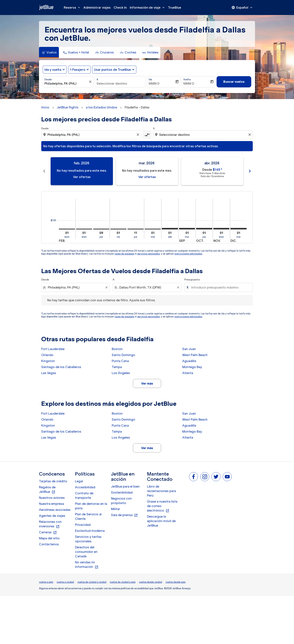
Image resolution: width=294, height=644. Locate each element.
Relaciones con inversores (50, 524)
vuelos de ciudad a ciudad (92, 582)
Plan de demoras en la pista (91, 506)
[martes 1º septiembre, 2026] (187, 229)
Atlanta (188, 373)
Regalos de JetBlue (47, 490)
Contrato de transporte (84, 495)
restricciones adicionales (188, 254)
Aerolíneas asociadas (55, 510)
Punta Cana (120, 361)
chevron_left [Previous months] (44, 171)
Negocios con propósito (121, 501)
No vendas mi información (87, 565)
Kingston (48, 361)
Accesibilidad (85, 487)
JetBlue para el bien (125, 486)
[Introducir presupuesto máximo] (220, 287)
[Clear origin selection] (138, 135)
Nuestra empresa (51, 504)
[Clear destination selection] (250, 135)
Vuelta (187, 79)
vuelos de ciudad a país (123, 582)
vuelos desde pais (175, 582)
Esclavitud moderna (90, 531)
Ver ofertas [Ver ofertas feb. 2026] (82, 177)
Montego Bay (192, 367)
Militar (115, 509)
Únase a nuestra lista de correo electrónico (162, 506)
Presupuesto (192, 280)
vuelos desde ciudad (150, 582)
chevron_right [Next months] (250, 171)
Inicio (45, 107)
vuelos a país (46, 582)
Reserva (73, 8)
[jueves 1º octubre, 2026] (204, 229)
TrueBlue (175, 8)
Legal (79, 481)
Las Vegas (49, 373)
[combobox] (66, 83)
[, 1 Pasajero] (78, 70)
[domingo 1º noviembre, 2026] (221, 229)
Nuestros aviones (52, 498)
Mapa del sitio (49, 538)
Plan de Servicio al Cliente (88, 516)
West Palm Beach (195, 355)
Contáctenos (49, 544)
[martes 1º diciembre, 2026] (238, 229)
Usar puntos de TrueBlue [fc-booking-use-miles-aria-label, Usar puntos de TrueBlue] (112, 70)
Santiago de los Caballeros (61, 367)
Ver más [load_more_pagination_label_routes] (147, 383)
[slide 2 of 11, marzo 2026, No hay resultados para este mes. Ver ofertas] (147, 171)
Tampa (117, 367)
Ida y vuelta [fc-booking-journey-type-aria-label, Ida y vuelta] (53, 70)
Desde (48, 79)
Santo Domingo (123, 355)
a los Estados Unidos (102, 107)
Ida (150, 79)
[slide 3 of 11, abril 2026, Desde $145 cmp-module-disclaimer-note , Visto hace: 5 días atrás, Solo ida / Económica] (212, 171)
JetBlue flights (68, 107)
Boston (117, 349)
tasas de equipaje (124, 254)
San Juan (189, 349)
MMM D (154, 83)
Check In (120, 8)
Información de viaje (148, 8)
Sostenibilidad (122, 492)
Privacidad (83, 525)
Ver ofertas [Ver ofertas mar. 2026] (147, 177)
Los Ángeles (121, 373)
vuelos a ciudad (65, 582)
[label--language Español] (242, 8)
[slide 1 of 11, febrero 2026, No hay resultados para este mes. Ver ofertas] (82, 171)
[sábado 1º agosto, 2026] (170, 229)
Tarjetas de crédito (53, 481)
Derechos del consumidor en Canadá (86, 552)
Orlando (47, 355)
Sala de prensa (124, 515)
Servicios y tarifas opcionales (88, 539)
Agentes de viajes (52, 516)
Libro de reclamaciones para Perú (161, 491)
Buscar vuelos (234, 82)
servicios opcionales (148, 254)
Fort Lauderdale (53, 349)
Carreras (48, 532)
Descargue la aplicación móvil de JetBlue (161, 521)
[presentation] (242, 8)
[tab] (49, 53)
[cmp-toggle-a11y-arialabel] (147, 135)
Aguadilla (189, 361)
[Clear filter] (106, 287)
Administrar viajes (97, 8)
